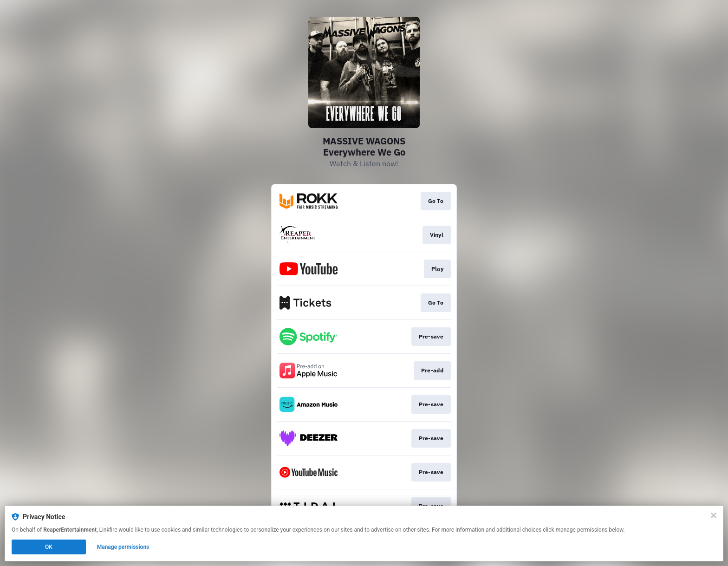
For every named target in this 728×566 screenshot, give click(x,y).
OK (49, 547)
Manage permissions (123, 547)
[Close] (714, 515)
